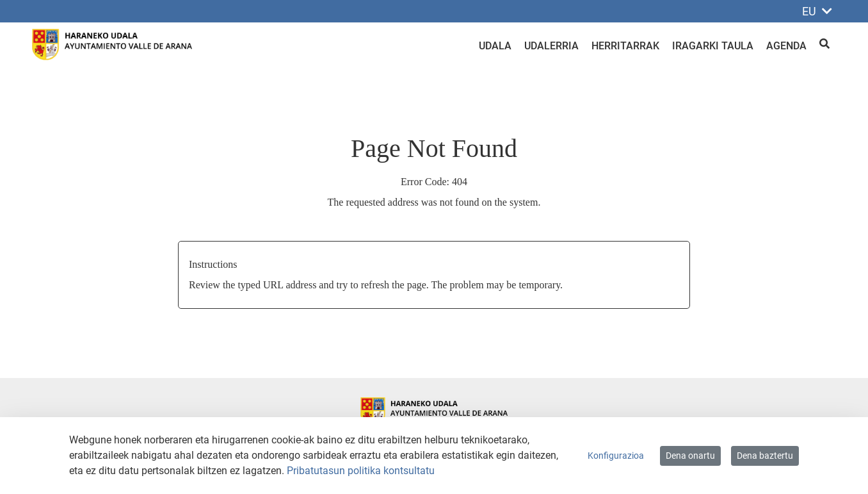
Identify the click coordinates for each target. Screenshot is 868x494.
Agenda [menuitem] (786, 46)
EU (817, 11)
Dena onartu (690, 456)
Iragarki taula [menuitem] (713, 46)
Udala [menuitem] (495, 46)
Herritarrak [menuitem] (625, 46)
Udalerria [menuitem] (551, 46)
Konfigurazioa (616, 456)
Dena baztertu (765, 456)
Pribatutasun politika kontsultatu (361, 471)
